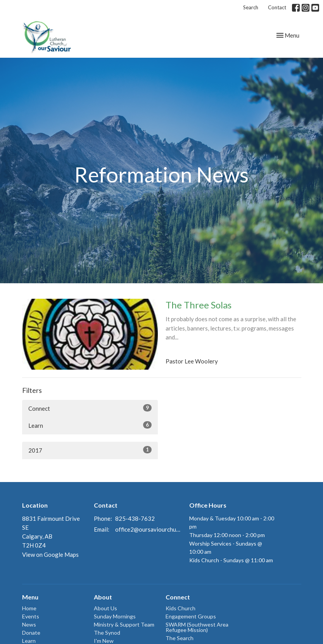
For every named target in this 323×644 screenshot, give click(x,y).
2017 (90, 450)
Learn (90, 425)
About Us (105, 608)
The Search (180, 638)
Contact (277, 7)
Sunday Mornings (115, 616)
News (29, 624)
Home (29, 608)
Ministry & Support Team (124, 624)
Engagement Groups (191, 616)
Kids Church (180, 608)
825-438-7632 (135, 518)
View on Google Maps (50, 554)
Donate (31, 633)
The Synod (107, 633)
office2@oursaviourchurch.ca (149, 529)
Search (251, 7)
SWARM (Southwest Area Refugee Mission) (197, 627)
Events (31, 616)
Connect (90, 408)
